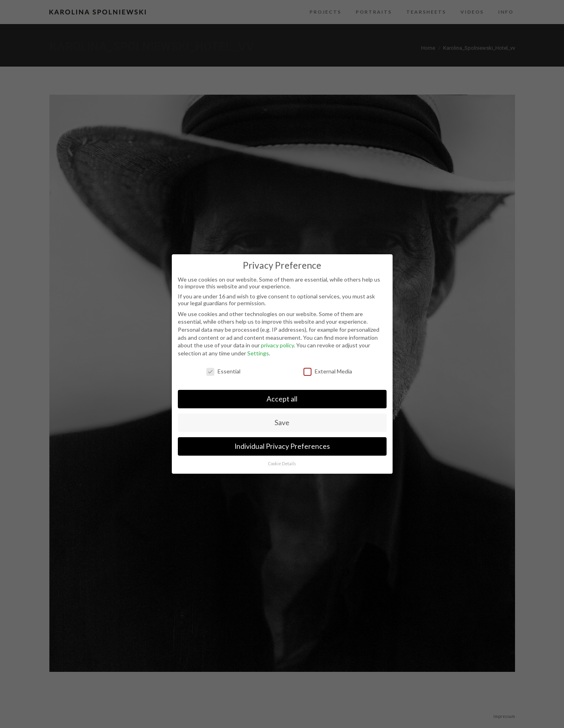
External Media (328, 371)
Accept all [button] (282, 399)
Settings (258, 353)
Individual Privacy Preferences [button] (282, 446)
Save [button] (282, 423)
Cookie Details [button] (282, 464)
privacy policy (277, 345)
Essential (223, 371)
